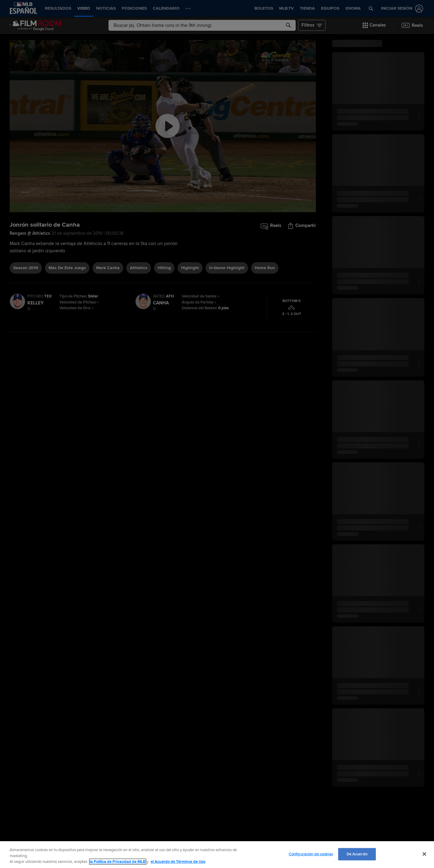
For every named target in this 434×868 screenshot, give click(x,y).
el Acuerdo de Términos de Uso (178, 862)
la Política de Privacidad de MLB (118, 862)
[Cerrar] (424, 854)
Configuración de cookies (311, 854)
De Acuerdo (357, 854)
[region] (217, 855)
